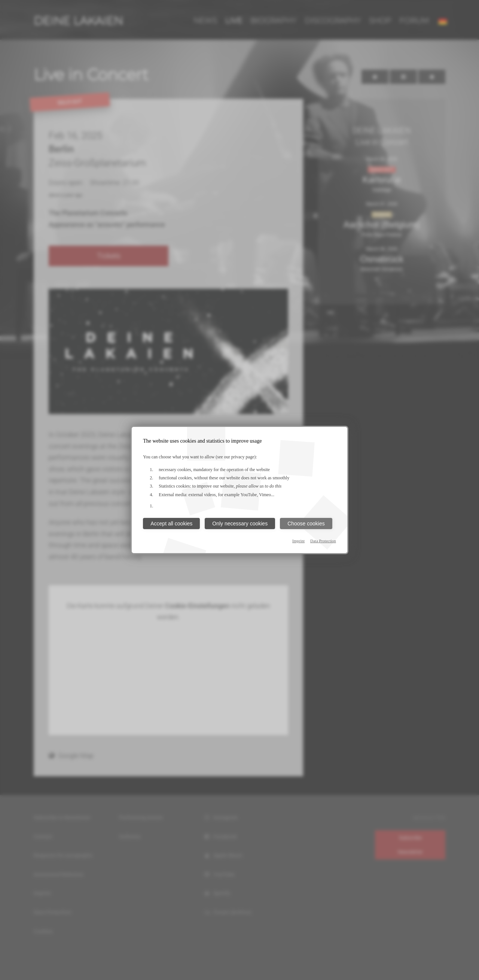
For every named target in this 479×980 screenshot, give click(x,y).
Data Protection (323, 541)
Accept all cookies (171, 524)
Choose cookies (306, 524)
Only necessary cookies (240, 524)
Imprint (298, 541)
